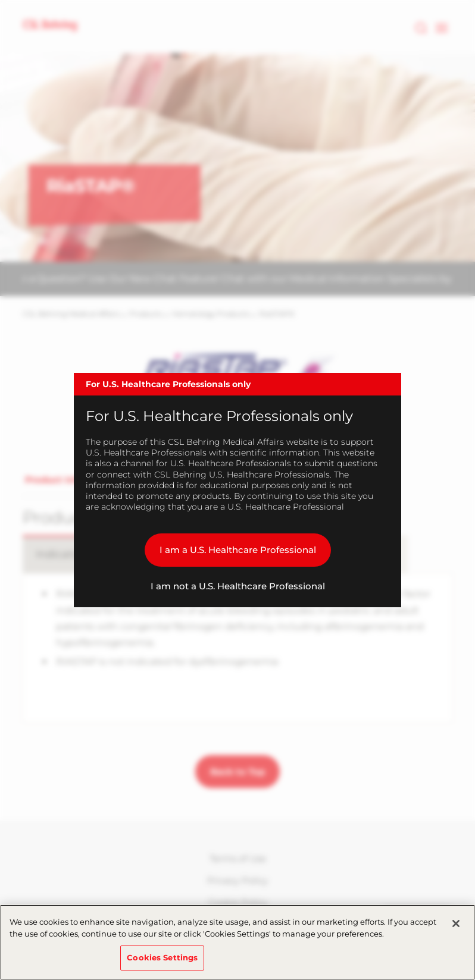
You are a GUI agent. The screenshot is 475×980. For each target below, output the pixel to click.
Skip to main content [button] (0, 0)
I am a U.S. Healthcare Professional (238, 550)
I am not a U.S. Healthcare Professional (238, 586)
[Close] (456, 924)
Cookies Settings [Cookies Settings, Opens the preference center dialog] (162, 957)
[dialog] (237, 490)
